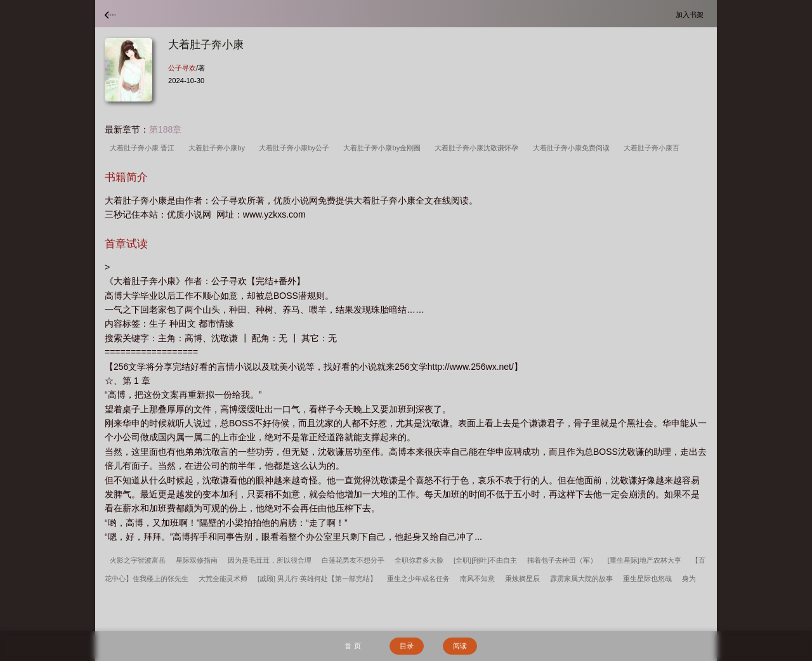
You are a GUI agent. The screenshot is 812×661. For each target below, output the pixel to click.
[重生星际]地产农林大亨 (644, 560)
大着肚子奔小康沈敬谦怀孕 (478, 148)
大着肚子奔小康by (219, 148)
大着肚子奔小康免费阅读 (573, 148)
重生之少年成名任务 (418, 579)
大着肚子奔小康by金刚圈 (384, 148)
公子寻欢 (182, 68)
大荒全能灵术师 (223, 579)
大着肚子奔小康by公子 (296, 148)
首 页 (352, 646)
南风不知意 (477, 579)
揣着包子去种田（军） (562, 560)
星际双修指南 (197, 560)
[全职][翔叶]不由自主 (485, 560)
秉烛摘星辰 (522, 579)
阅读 (460, 646)
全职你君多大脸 (419, 560)
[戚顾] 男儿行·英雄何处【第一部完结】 (317, 579)
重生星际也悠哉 (647, 579)
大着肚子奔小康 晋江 (144, 148)
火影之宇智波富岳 (138, 560)
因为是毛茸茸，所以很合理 (270, 560)
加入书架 (691, 14)
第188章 (165, 129)
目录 (407, 646)
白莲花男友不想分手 (353, 560)
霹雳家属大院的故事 (581, 579)
